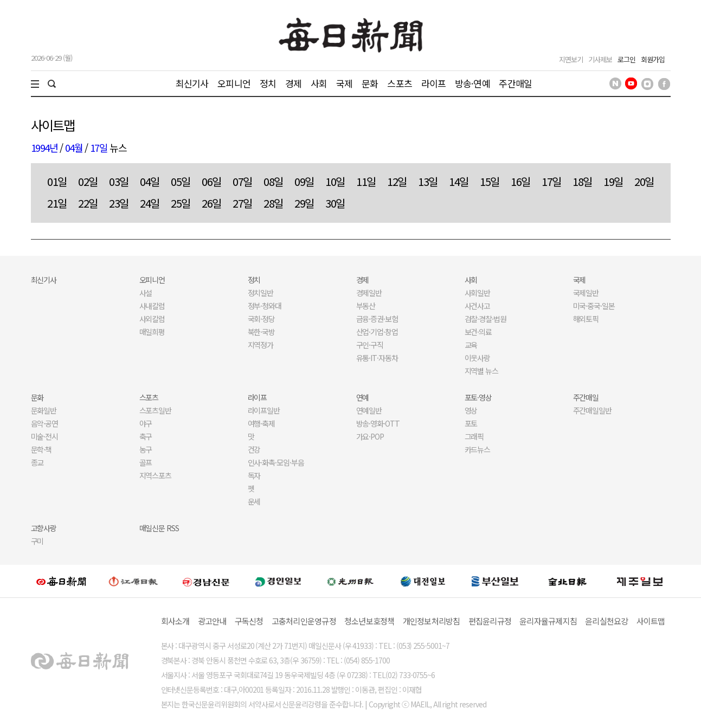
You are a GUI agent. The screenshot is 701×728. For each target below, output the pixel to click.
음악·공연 (45, 423)
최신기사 (192, 83)
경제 (293, 83)
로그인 (626, 59)
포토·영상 (478, 397)
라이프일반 (264, 410)
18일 (582, 181)
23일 (119, 203)
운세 (254, 501)
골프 (146, 462)
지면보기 (571, 59)
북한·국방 (262, 332)
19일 (613, 181)
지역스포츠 (156, 475)
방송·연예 (472, 83)
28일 (273, 203)
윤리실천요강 (607, 621)
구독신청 (249, 621)
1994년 (44, 147)
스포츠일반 (156, 410)
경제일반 (369, 293)
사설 (146, 293)
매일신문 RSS (159, 528)
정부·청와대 (265, 306)
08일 (273, 181)
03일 (119, 181)
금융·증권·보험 (377, 319)
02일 (88, 181)
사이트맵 (651, 621)
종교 (37, 462)
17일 (99, 147)
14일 (459, 181)
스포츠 (399, 83)
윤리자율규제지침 (548, 621)
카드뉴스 (478, 449)
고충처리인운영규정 (304, 621)
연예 (363, 397)
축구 (146, 436)
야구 (146, 423)
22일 (88, 203)
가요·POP (370, 436)
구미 (37, 541)
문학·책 (41, 449)
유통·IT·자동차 (377, 358)
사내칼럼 (152, 306)
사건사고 (478, 306)
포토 (471, 423)
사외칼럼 (152, 319)
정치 (268, 83)
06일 (211, 181)
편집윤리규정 (490, 621)
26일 (211, 203)
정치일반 (261, 293)
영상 (471, 410)
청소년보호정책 (369, 621)
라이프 (433, 83)
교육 (471, 345)
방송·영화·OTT (378, 423)
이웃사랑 (478, 358)
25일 (181, 203)
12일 (397, 181)
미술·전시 (45, 436)
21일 (57, 203)
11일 (366, 181)
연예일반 (369, 410)
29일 (304, 203)
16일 (520, 181)
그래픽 (474, 436)
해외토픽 (586, 319)
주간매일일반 (593, 410)
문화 (370, 83)
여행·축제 (262, 423)
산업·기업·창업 (377, 332)
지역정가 (261, 345)
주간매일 (515, 83)
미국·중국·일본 (594, 306)
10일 (335, 181)
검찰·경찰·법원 (486, 319)
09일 (304, 181)
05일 (181, 181)
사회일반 (478, 293)
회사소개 (175, 621)
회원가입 (653, 59)
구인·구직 (370, 345)
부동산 (366, 306)
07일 (242, 181)
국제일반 (586, 293)
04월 (74, 147)
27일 (242, 203)
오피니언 (234, 83)
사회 (319, 83)
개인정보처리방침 (432, 621)
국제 (344, 83)
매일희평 (152, 332)
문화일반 (44, 410)
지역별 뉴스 (482, 371)
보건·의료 (478, 332)
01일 (57, 181)
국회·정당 (262, 319)
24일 (150, 203)
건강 (254, 449)
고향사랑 (44, 528)
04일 (150, 181)
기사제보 (600, 59)
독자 (254, 475)
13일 (428, 181)
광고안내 (212, 621)
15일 (490, 181)
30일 (335, 203)
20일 (644, 181)
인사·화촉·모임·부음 (276, 462)
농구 (146, 449)
